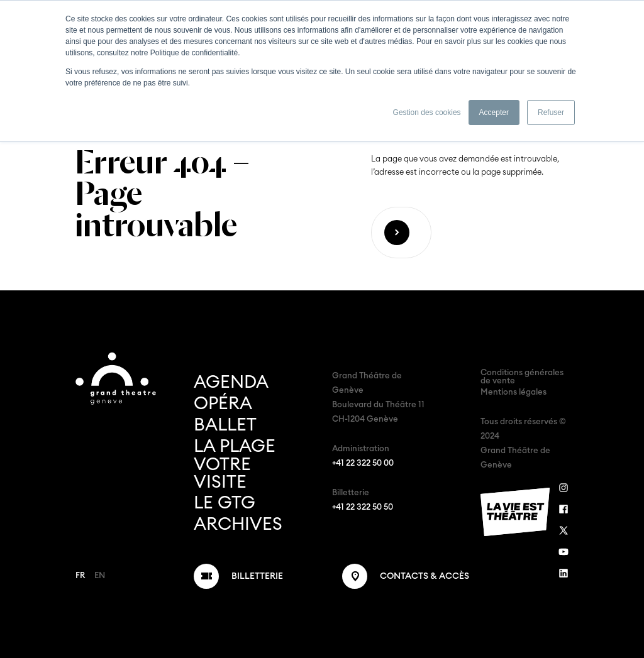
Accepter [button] (494, 112)
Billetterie (257, 576)
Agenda (231, 382)
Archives (238, 524)
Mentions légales (514, 392)
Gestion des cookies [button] (427, 112)
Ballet (225, 425)
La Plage (235, 446)
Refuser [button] (551, 112)
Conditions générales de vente (522, 377)
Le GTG (225, 503)
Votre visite (222, 473)
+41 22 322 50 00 (363, 463)
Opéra (223, 403)
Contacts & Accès (425, 576)
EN (100, 576)
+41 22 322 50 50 (363, 507)
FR (80, 576)
